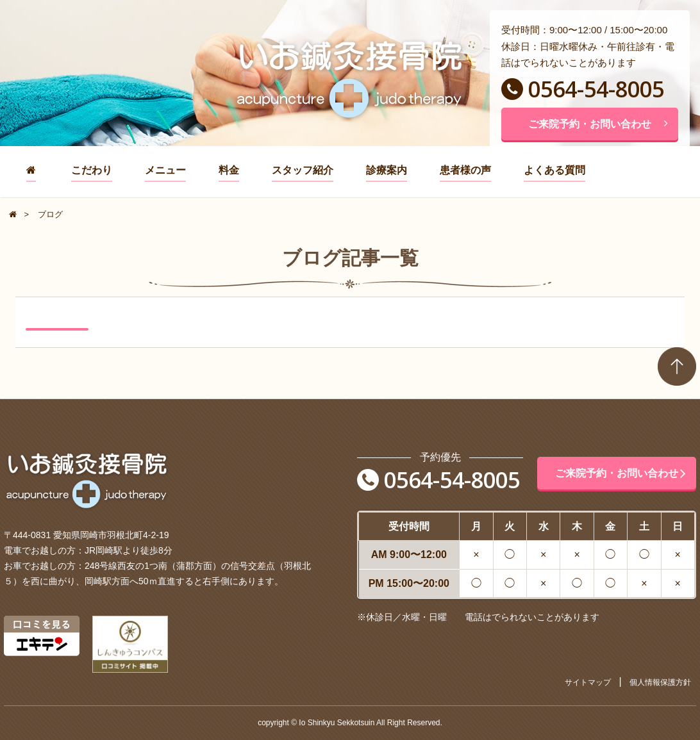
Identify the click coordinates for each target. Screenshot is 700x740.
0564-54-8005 (583, 89)
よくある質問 (554, 170)
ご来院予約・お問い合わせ (598, 124)
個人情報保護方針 (660, 682)
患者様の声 (465, 170)
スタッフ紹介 (303, 170)
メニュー (165, 170)
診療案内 (387, 170)
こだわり (92, 170)
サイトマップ (588, 682)
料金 (229, 170)
